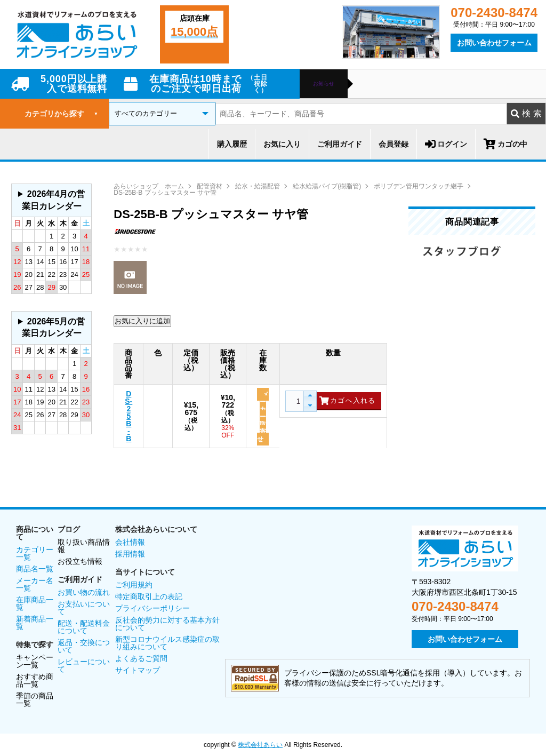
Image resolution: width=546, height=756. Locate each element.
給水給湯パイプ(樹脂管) (327, 186)
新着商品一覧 (35, 623)
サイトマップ (138, 670)
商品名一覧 (35, 569)
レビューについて (84, 665)
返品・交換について (84, 646)
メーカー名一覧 (35, 584)
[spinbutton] (297, 401)
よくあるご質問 (141, 658)
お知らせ (324, 84)
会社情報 (130, 542)
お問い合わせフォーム (494, 43)
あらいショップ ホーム (149, 186)
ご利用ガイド (340, 144)
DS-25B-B (129, 416)
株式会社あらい (260, 745)
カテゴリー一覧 (35, 553)
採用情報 (130, 554)
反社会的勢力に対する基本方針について (167, 624)
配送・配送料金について (84, 627)
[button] (310, 396)
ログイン (446, 144)
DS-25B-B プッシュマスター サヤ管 (165, 193)
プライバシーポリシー (152, 608)
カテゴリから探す (61, 114)
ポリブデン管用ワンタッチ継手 (419, 186)
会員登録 (394, 144)
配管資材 (210, 186)
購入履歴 (232, 144)
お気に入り (282, 144)
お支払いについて (84, 608)
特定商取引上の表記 (149, 596)
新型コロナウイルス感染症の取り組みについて (167, 643)
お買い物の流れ (84, 592)
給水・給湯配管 (258, 186)
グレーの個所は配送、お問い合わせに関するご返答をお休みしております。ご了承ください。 (51, 200)
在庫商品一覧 (35, 603)
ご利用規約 (134, 585)
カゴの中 (505, 144)
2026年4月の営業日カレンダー (54, 200)
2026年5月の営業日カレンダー (54, 327)
